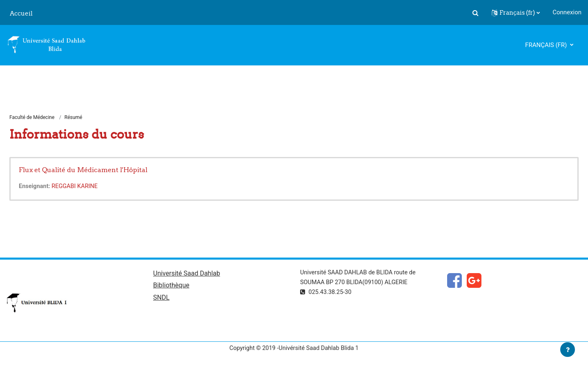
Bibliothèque (171, 287)
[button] (475, 13)
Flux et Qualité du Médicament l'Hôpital (83, 170)
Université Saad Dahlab (187, 274)
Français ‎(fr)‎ (547, 45)
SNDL (161, 299)
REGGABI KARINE (77, 187)
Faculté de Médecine (32, 118)
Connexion (567, 12)
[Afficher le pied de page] (568, 350)
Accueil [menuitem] (21, 13)
